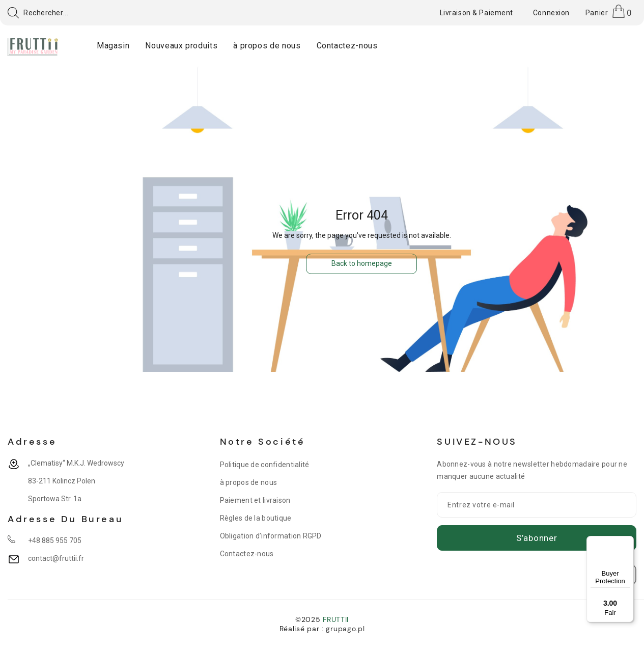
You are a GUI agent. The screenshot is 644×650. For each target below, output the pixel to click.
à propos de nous (248, 482)
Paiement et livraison (255, 500)
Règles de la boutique (256, 518)
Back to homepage (362, 263)
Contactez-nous (247, 554)
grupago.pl (345, 629)
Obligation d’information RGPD (271, 536)
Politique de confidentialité (265, 465)
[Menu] (628, 542)
